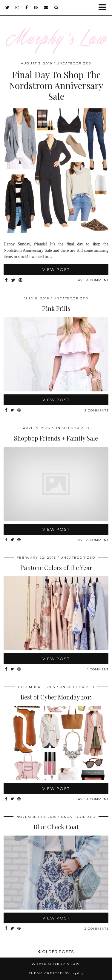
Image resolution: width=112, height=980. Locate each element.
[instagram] (17, 7)
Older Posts (56, 952)
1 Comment (98, 669)
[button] (104, 8)
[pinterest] (36, 7)
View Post (56, 269)
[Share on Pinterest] (21, 280)
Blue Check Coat (56, 827)
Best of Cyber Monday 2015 (56, 697)
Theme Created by (56, 973)
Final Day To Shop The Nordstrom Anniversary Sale (56, 85)
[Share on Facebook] (7, 280)
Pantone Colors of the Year (56, 567)
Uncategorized (74, 63)
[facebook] (27, 7)
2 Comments (96, 410)
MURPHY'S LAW (64, 964)
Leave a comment (91, 280)
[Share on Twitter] (13, 280)
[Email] (46, 7)
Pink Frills (56, 308)
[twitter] (7, 7)
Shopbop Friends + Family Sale (56, 438)
